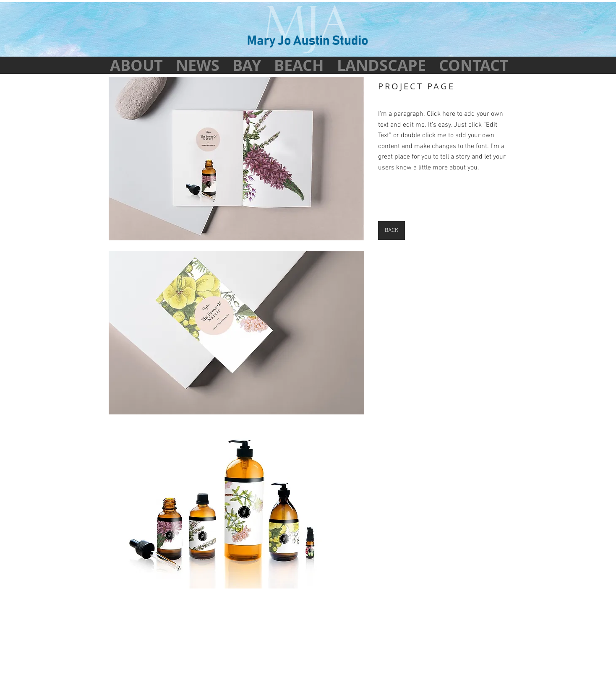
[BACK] (392, 230)
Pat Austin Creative (323, 648)
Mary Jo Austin (283, 642)
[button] (236, 159)
